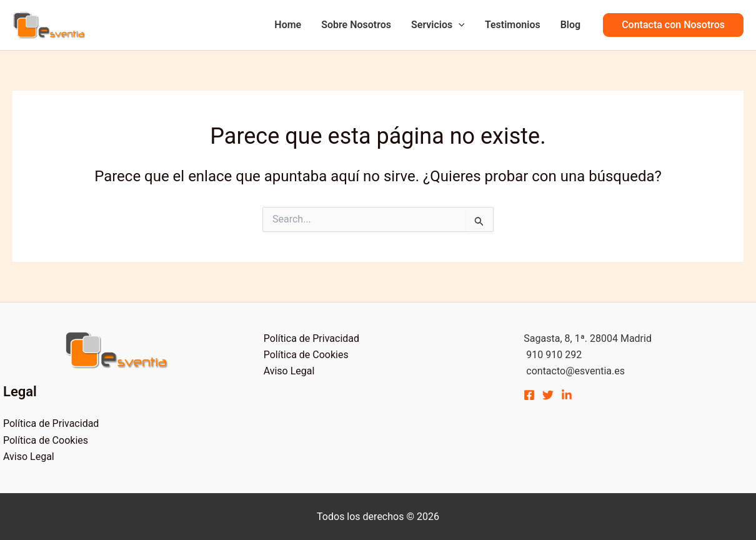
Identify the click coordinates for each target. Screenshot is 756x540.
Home (288, 25)
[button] (673, 25)
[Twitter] (548, 395)
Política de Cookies (46, 440)
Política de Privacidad (51, 423)
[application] (459, 25)
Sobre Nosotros (356, 25)
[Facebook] (529, 395)
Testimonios (513, 25)
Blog (570, 25)
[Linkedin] (567, 395)
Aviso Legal (29, 457)
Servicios (438, 25)
